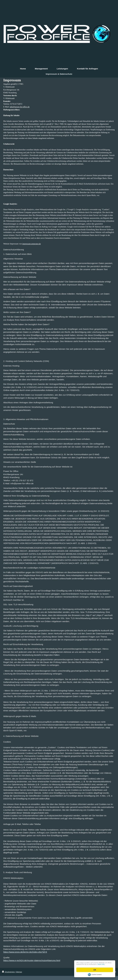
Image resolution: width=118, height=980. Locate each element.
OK (95, 970)
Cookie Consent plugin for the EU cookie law (95, 975)
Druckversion (9, 972)
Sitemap (19, 972)
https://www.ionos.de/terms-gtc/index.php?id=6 (25, 952)
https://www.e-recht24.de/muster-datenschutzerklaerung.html (32, 960)
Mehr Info (93, 964)
